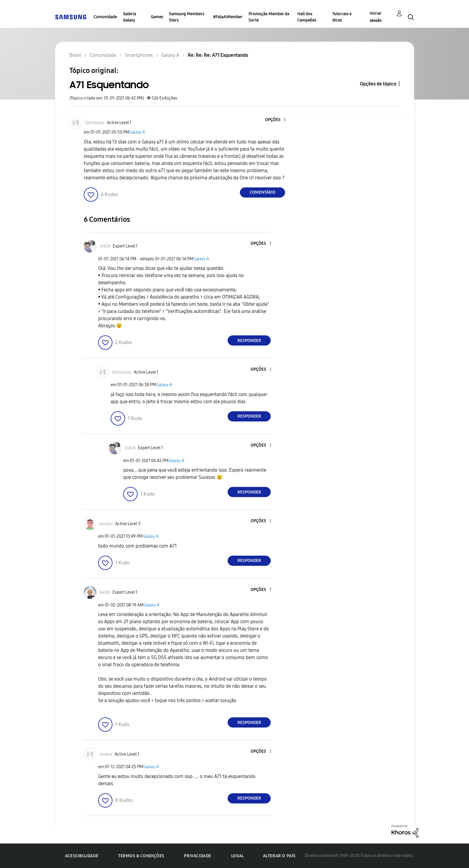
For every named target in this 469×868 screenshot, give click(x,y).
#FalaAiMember (228, 17)
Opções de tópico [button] (378, 84)
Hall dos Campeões (307, 17)
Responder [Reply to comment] (249, 341)
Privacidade (198, 856)
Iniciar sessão (376, 17)
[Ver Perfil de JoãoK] (105, 246)
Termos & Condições (141, 856)
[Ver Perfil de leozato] (106, 524)
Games (157, 17)
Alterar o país (279, 856)
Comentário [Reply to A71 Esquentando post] (263, 192)
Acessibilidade (82, 856)
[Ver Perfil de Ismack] (106, 754)
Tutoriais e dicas (342, 17)
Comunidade (105, 17)
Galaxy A (137, 132)
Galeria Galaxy (130, 17)
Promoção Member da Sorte (269, 17)
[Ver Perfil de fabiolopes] (95, 123)
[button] (275, 120)
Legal (238, 856)
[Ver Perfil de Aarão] (105, 592)
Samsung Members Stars (187, 17)
